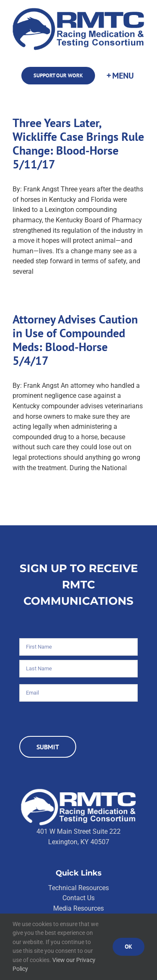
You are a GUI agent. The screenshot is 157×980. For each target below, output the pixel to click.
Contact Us (78, 898)
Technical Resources (78, 888)
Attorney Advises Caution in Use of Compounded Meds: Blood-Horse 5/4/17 (75, 340)
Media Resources (78, 908)
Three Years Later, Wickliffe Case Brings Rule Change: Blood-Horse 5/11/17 (78, 144)
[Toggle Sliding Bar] (120, 76)
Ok (129, 947)
